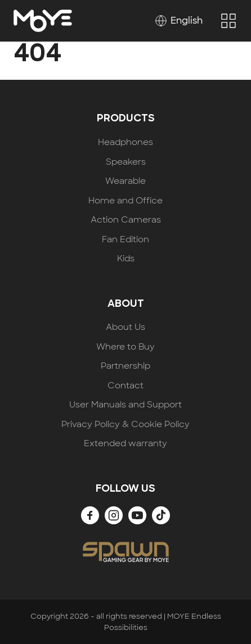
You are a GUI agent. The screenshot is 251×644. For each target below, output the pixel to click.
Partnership (125, 366)
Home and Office (125, 201)
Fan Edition (125, 240)
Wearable (125, 181)
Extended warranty (125, 444)
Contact (125, 386)
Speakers (126, 162)
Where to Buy (125, 347)
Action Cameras (126, 220)
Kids (126, 259)
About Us (125, 327)
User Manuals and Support (125, 405)
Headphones (125, 142)
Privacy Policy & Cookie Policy (125, 425)
